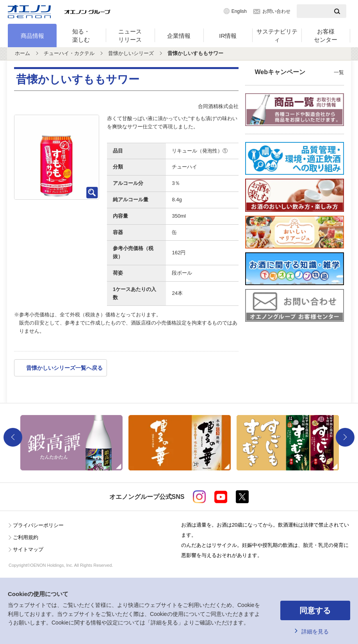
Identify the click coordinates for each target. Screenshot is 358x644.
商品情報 (32, 36)
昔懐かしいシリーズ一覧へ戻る (64, 368)
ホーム (22, 53)
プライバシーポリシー (38, 525)
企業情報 (179, 36)
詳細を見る (315, 632)
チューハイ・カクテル (69, 53)
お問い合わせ (276, 11)
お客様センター (326, 35)
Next (345, 437)
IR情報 (228, 36)
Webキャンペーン (300, 73)
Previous (13, 437)
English (239, 11)
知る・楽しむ (81, 35)
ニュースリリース (130, 35)
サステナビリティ (277, 35)
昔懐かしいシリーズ (131, 53)
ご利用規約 (26, 537)
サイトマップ (28, 549)
